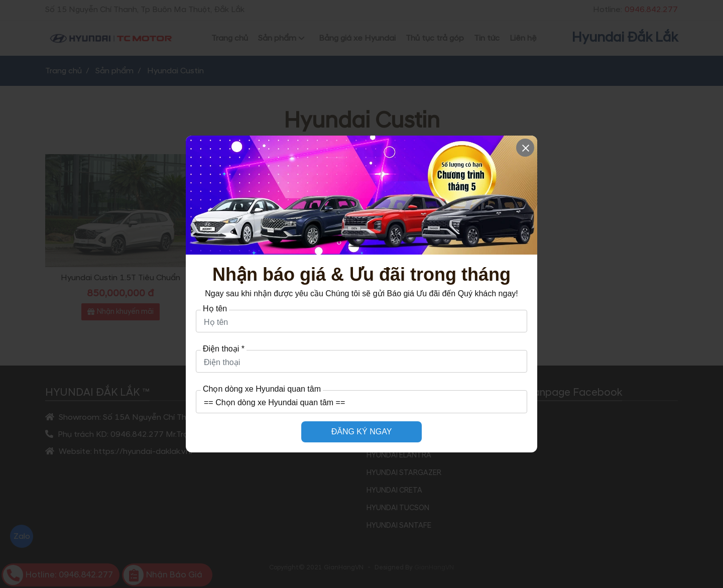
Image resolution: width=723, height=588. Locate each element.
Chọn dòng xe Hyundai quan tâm (262, 389)
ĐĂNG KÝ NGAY (362, 432)
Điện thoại (224, 349)
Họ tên (215, 309)
